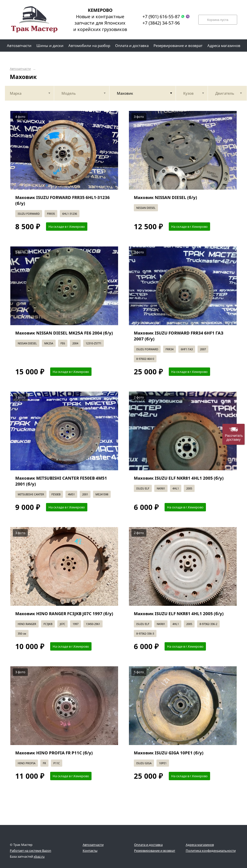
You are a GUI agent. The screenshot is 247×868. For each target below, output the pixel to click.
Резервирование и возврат (155, 851)
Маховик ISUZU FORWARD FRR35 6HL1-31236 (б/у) (62, 200)
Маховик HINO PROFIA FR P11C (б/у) (54, 753)
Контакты (90, 851)
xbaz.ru (39, 856)
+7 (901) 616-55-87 (161, 16)
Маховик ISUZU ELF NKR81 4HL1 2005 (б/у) (179, 478)
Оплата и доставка (148, 845)
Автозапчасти (20, 69)
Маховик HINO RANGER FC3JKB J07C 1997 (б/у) (64, 614)
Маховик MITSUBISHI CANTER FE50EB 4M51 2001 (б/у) (61, 481)
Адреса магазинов (200, 845)
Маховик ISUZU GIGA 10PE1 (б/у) (169, 753)
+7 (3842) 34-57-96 (161, 23)
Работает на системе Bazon (31, 851)
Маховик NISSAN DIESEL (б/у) (165, 197)
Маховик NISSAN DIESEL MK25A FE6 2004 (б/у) (64, 333)
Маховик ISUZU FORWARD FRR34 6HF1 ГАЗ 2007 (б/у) (179, 336)
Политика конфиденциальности (211, 851)
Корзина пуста (218, 20)
